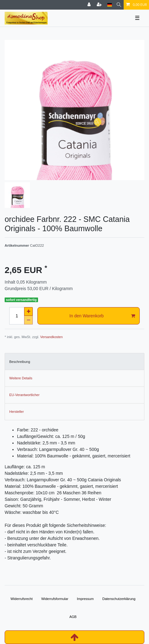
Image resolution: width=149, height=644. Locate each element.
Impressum (85, 599)
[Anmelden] (90, 5)
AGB (73, 617)
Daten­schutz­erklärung (119, 599)
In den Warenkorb (102, 316)
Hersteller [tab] (17, 412)
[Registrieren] (100, 5)
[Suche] (119, 5)
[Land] (110, 5)
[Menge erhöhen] (28, 311)
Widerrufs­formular (55, 599)
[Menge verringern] (28, 320)
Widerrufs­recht (22, 599)
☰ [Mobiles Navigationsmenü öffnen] (137, 18)
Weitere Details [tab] (21, 378)
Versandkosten (51, 337)
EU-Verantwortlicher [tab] (24, 395)
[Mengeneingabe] (17, 316)
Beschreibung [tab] (20, 362)
